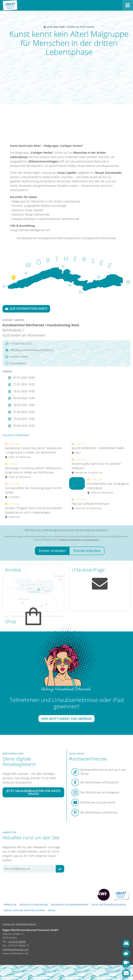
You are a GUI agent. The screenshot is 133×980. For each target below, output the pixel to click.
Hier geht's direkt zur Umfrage (66, 719)
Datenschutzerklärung (34, 905)
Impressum (10, 905)
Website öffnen (16, 357)
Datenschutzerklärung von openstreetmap (80, 540)
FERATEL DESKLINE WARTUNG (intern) (24, 910)
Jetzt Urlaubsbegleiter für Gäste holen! (33, 792)
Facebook (23, 238)
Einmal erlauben (87, 551)
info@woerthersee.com (16, 949)
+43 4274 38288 (17, 942)
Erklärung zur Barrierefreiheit (70, 905)
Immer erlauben (52, 551)
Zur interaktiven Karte (26, 309)
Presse (52, 910)
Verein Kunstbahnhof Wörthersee (51, 238)
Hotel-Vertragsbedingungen (109, 905)
